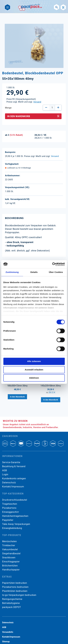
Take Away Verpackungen (16, 524)
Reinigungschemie (12, 599)
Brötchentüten (10, 566)
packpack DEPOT (12, 607)
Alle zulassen (34, 361)
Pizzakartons (9, 508)
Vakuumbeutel (10, 549)
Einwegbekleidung (12, 528)
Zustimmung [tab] (12, 272)
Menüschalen (9, 541)
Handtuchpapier (11, 570)
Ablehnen (34, 378)
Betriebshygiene (11, 603)
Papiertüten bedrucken (15, 583)
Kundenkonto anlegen (14, 478)
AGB (5, 470)
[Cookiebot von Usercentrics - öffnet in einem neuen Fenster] (52, 264)
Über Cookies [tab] (56, 272)
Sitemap (6, 642)
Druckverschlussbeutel (15, 500)
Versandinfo (8, 632)
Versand (37, 102)
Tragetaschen (10, 504)
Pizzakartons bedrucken (15, 587)
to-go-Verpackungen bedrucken (19, 595)
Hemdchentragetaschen (15, 516)
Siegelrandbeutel (11, 553)
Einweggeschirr (11, 512)
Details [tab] (34, 272)
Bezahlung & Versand (14, 466)
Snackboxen (9, 558)
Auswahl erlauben (34, 370)
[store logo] (30, 7)
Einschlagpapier (11, 562)
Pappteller (8, 520)
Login (5, 474)
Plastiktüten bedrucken (15, 591)
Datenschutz (9, 483)
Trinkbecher (9, 545)
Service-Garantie (11, 462)
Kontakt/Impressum (13, 487)
